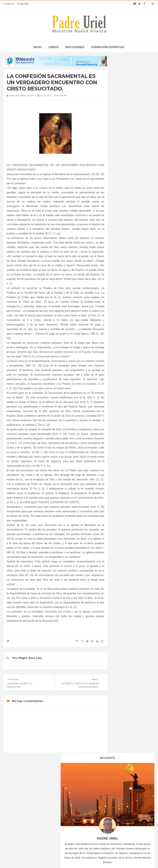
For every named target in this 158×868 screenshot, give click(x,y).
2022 (121, 319)
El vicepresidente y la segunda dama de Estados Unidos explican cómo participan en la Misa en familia (128, 828)
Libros (53, 47)
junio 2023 (123, 351)
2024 (121, 375)
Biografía (23, 3)
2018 (121, 301)
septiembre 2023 (126, 365)
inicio (37, 47)
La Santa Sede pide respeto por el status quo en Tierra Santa (29, 801)
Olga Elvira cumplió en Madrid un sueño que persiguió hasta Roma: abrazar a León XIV (129, 815)
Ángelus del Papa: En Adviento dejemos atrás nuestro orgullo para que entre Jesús (31, 821)
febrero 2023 (124, 332)
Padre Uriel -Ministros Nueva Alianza (70, 859)
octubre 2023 (125, 369)
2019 (121, 305)
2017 (121, 296)
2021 (121, 315)
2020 (121, 310)
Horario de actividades (96, 780)
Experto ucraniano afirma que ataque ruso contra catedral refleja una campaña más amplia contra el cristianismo (129, 803)
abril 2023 (123, 342)
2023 (121, 324)
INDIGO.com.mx (124, 859)
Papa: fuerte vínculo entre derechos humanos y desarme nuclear (27, 811)
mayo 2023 (123, 346)
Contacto (9, 3)
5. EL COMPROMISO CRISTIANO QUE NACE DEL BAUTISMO (133, 477)
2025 (121, 380)
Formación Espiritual (128, 407)
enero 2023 (124, 328)
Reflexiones (75, 47)
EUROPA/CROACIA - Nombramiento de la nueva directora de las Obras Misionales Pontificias (79, 818)
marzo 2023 (124, 337)
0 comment (61, 96)
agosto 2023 (124, 360)
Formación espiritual (108, 47)
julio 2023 (123, 355)
